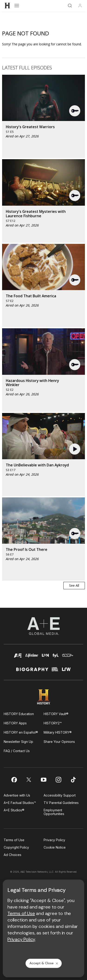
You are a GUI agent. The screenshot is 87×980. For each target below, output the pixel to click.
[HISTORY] (7, 6)
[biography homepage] (32, 671)
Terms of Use (14, 840)
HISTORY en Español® (21, 732)
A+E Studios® (14, 810)
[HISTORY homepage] (43, 697)
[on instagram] (58, 780)
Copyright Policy (16, 847)
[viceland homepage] (68, 658)
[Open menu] (17, 6)
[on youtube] (44, 780)
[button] (75, 111)
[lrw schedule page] (66, 671)
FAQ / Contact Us (17, 751)
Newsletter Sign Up (18, 742)
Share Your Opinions (59, 742)
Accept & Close (44, 963)
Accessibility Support (60, 795)
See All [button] (74, 585)
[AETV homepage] (18, 658)
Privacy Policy (54, 840)
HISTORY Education (19, 714)
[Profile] (80, 6)
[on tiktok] (73, 780)
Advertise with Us (17, 795)
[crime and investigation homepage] (55, 671)
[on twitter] (29, 780)
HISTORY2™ (53, 723)
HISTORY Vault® (56, 714)
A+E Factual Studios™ (20, 803)
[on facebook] (14, 780)
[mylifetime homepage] (32, 658)
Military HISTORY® (58, 732)
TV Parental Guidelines (61, 803)
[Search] (70, 6)
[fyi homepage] (56, 658)
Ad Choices (13, 855)
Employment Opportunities (54, 812)
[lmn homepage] (45, 658)
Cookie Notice (55, 847)
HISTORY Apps (15, 723)
